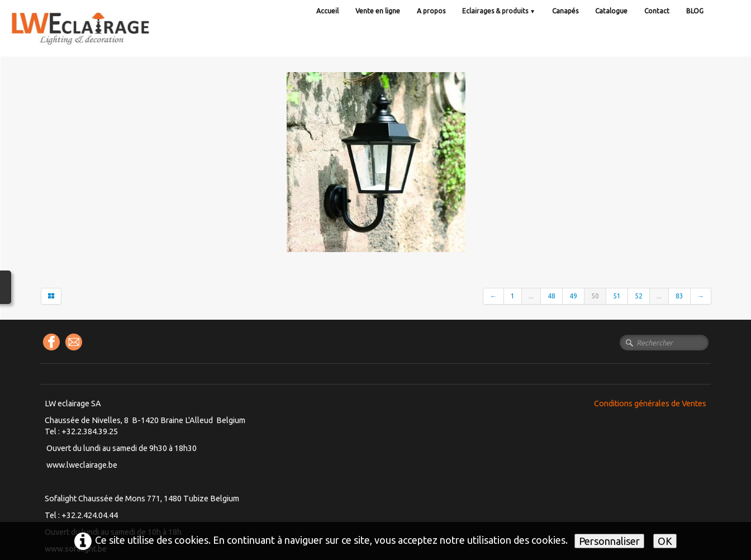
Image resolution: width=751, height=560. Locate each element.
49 (573, 296)
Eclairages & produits (499, 11)
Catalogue (611, 11)
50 (595, 296)
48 (552, 296)
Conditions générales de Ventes (650, 404)
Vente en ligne (378, 11)
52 (639, 296)
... (531, 296)
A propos (431, 11)
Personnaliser (609, 541)
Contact (657, 11)
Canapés (565, 11)
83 (679, 296)
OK (665, 541)
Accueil (327, 11)
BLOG (695, 11)
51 (617, 296)
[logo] (103, 39)
